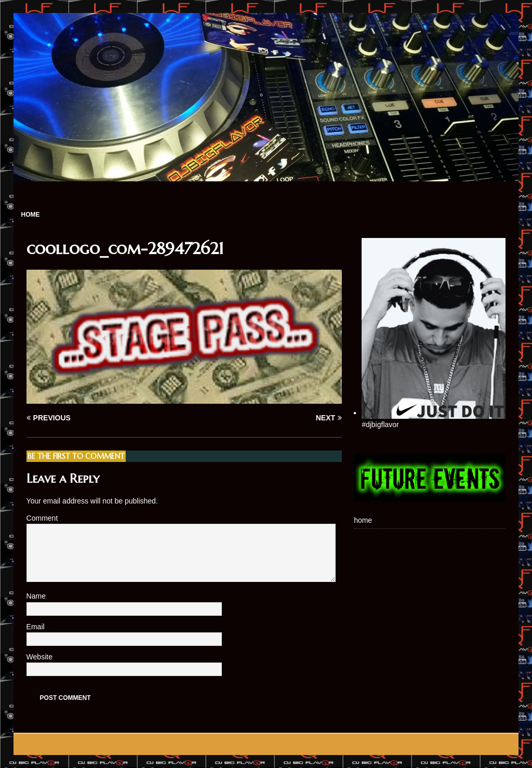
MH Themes (159, 744)
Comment (42, 518)
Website (39, 657)
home (31, 215)
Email (37, 627)
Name (37, 596)
